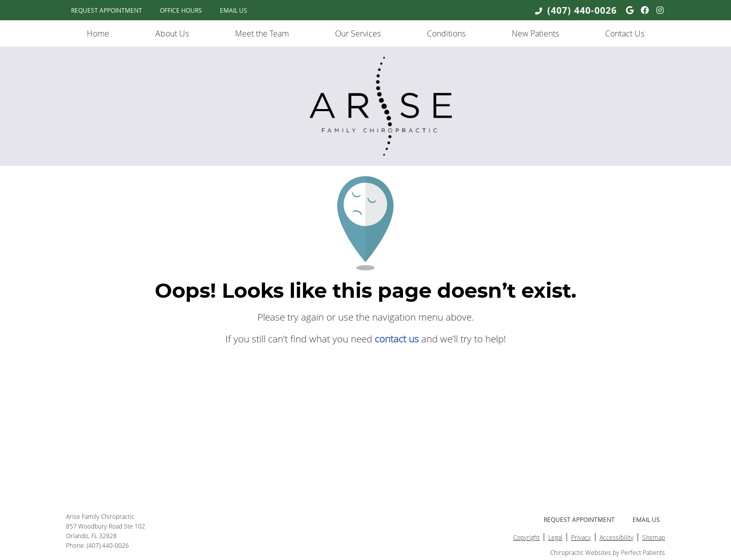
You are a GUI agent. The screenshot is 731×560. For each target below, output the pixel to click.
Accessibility (617, 537)
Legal (555, 537)
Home (98, 33)
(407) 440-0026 (582, 10)
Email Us (234, 10)
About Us (172, 33)
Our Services (358, 33)
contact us (397, 339)
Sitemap (654, 537)
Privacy (581, 537)
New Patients (535, 33)
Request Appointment (107, 10)
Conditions (446, 33)
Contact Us (625, 33)
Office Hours (181, 10)
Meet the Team (262, 33)
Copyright (526, 537)
